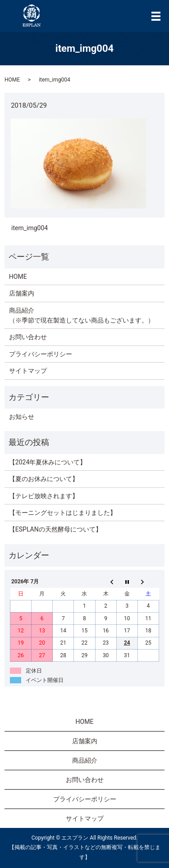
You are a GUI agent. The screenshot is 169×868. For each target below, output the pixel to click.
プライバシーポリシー (41, 354)
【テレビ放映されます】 (44, 496)
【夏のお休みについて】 (44, 479)
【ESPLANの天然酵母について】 (55, 529)
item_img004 (30, 228)
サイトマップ (28, 371)
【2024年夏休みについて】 (48, 462)
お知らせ (22, 417)
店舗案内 (22, 293)
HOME (12, 80)
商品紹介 (85, 760)
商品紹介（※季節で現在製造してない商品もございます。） (82, 315)
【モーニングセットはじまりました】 (63, 513)
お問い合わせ (28, 337)
